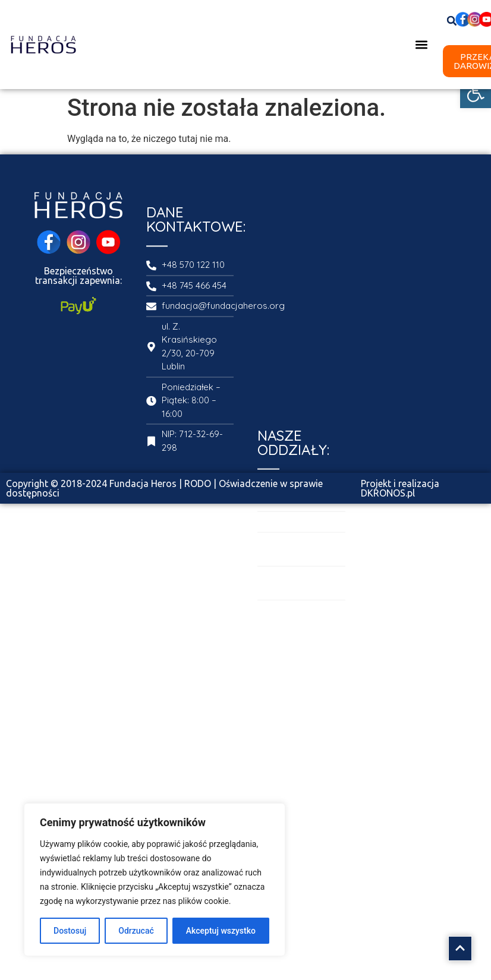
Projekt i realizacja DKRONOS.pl (400, 488)
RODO (198, 483)
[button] (476, 93)
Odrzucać (136, 931)
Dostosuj (70, 931)
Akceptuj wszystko (221, 931)
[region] (155, 880)
